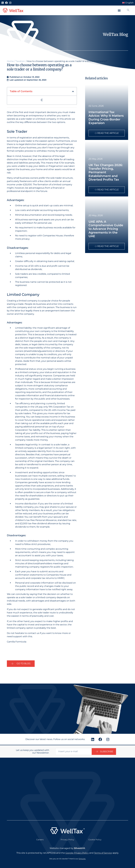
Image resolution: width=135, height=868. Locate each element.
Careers (40, 839)
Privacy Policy (67, 839)
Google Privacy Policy (77, 853)
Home (10, 61)
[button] (119, 10)
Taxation (20, 61)
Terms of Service (103, 853)
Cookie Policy (95, 839)
